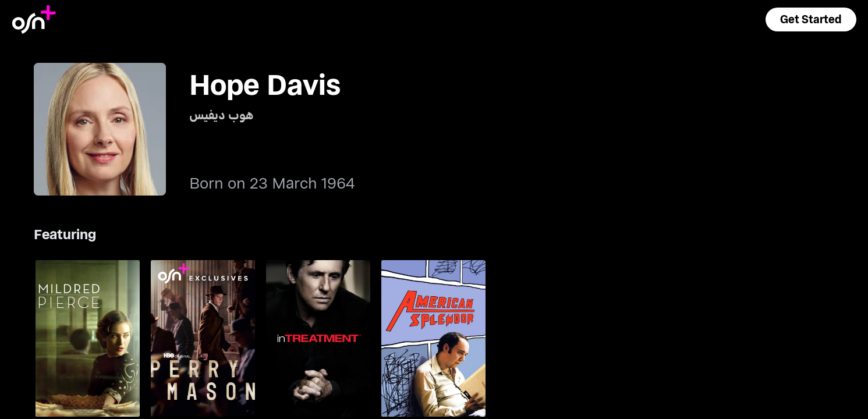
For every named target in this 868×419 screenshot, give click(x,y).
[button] (811, 19)
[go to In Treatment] (318, 338)
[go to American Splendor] (433, 338)
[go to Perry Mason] (203, 338)
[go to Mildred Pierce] (88, 338)
